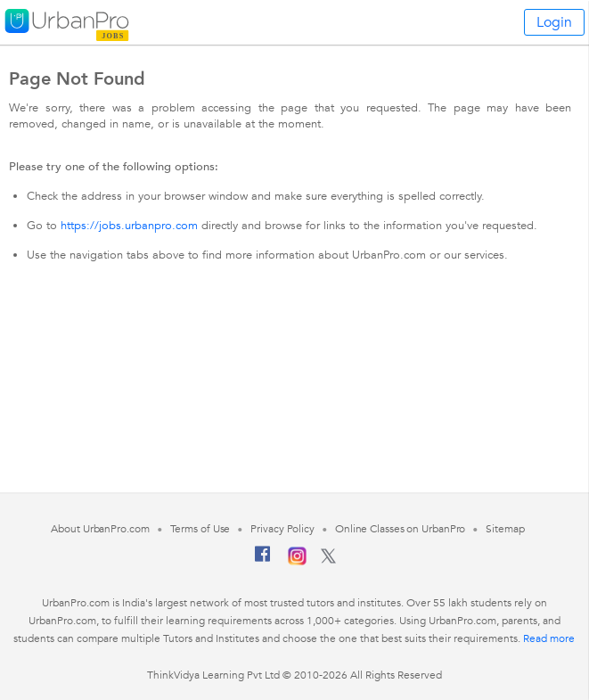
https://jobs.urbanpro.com (129, 226)
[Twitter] (328, 560)
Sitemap (505, 529)
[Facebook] (263, 561)
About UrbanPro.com (100, 529)
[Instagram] (297, 562)
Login (554, 22)
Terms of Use (200, 529)
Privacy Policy (282, 529)
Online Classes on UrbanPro (400, 529)
